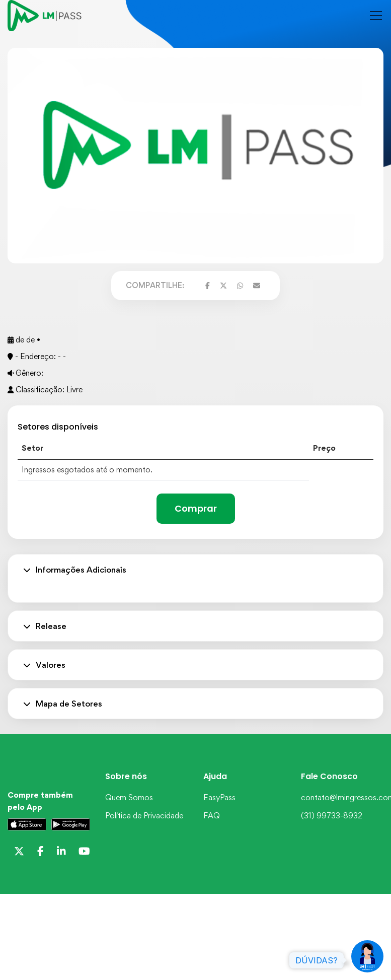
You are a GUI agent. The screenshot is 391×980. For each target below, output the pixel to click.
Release (45, 626)
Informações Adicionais (75, 570)
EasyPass (219, 797)
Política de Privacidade (144, 816)
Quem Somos (129, 797)
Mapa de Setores (63, 704)
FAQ (212, 816)
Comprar (196, 508)
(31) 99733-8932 (332, 816)
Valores (44, 665)
